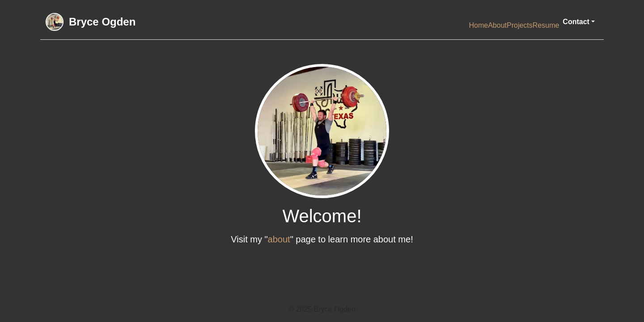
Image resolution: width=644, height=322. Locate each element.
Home (478, 25)
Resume (546, 25)
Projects (520, 25)
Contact (576, 22)
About (497, 25)
